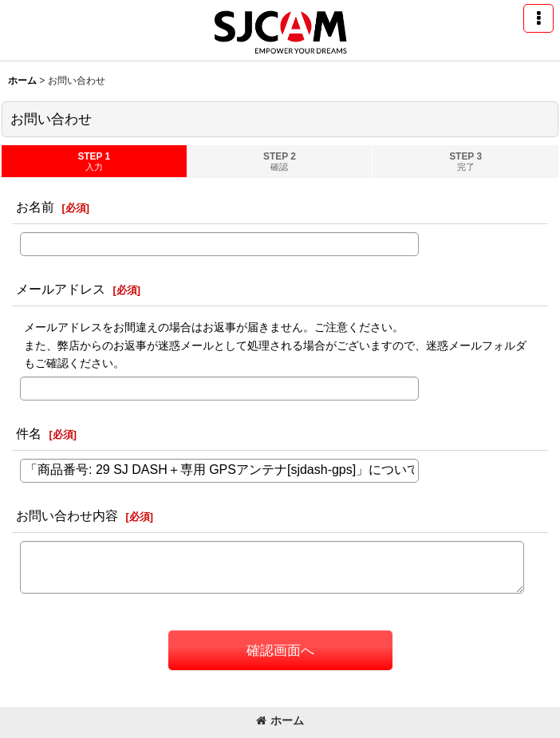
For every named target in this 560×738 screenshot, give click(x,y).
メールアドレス (61, 289)
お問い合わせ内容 (67, 515)
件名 (29, 433)
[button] (538, 18)
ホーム (280, 720)
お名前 (35, 207)
